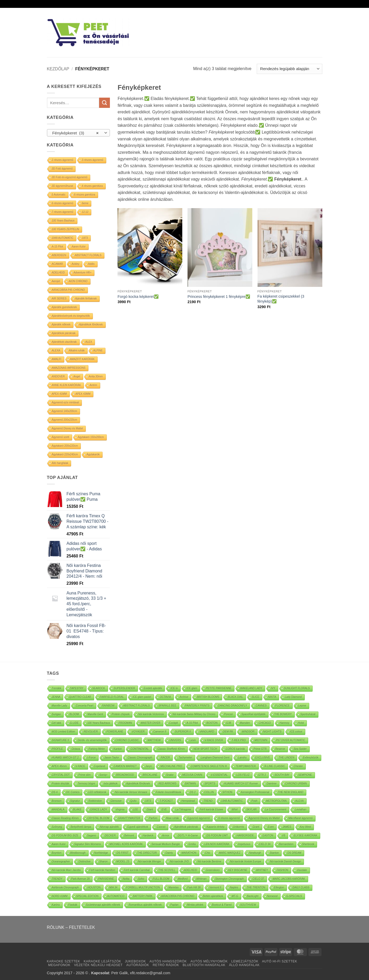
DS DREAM (294, 853)
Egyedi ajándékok (138, 827)
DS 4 (55, 792)
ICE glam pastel (142, 697)
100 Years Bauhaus (63, 221)
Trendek (57, 688)
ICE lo (174, 688)
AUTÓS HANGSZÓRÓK (168, 961)
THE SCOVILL (167, 870)
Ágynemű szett (61, 437)
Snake (170, 775)
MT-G (235, 896)
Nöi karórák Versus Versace (131, 792)
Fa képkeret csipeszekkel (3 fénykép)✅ (281, 299)
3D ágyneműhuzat (63, 186)
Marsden (245, 723)
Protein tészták (61, 784)
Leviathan (301, 810)
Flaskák (73, 905)
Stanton (274, 853)
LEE (136, 810)
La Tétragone (183, 810)
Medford (183, 879)
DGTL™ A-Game (188, 836)
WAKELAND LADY (251, 688)
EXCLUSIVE (263, 758)
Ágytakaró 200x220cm (65, 446)
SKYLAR (252, 810)
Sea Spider (300, 749)
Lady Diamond (293, 697)
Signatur (75, 801)
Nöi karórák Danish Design (285, 862)
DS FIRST (123, 853)
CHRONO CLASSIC (127, 740)
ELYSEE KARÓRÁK (306, 836)
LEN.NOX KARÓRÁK (217, 844)
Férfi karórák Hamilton (102, 870)
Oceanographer (61, 862)
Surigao (56, 714)
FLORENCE (282, 706)
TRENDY (57, 879)
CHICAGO (265, 723)
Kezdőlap (58, 69)
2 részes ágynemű (63, 160)
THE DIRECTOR (147, 853)
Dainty (169, 853)
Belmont (129, 836)
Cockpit (173, 723)
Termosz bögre (87, 784)
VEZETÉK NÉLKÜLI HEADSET (98, 965)
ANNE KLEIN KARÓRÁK (66, 385)
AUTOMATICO (116, 896)
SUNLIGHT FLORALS (297, 688)
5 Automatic (59, 195)
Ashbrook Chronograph (65, 887)
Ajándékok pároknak (64, 333)
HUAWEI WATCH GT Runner (241, 784)
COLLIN (209, 792)
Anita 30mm (96, 376)
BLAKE (77, 810)
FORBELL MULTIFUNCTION (143, 887)
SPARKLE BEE (167, 706)
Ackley (75, 264)
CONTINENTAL (140, 749)
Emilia (192, 844)
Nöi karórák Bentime (209, 862)
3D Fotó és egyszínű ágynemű (70, 177)
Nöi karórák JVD (180, 862)
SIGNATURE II (61, 740)
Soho (141, 879)
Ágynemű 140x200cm (65, 411)
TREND (208, 801)
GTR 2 (262, 775)
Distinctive (85, 862)
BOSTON (212, 723)
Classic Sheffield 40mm (171, 749)
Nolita (126, 879)
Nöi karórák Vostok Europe (246, 862)
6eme (85, 203)
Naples (234, 887)
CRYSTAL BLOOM (98, 818)
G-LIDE (74, 723)
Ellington (279, 887)
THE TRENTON (256, 887)
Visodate (302, 870)
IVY (273, 688)
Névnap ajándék (109, 827)
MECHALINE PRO (171, 766)
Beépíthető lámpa (81, 827)
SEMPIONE (305, 775)
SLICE (256, 697)
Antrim (93, 385)
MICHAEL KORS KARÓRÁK (126, 844)
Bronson (57, 801)
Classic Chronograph (140, 758)
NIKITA (272, 697)
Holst (301, 723)
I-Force (92, 758)
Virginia (120, 810)
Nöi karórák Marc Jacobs (66, 870)
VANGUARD (207, 732)
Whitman (202, 879)
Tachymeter (185, 758)
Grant (256, 827)
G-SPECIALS (294, 896)
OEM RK (228, 732)
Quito (133, 801)
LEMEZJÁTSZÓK (245, 961)
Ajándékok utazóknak (64, 342)
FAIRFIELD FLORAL (112, 697)
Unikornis (239, 827)
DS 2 (193, 792)
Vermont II (215, 887)
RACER (165, 758)
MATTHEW (154, 740)
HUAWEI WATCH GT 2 (65, 758)
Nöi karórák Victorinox (151, 714)
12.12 (85, 212)
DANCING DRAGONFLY (233, 706)
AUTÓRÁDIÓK (138, 965)
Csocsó (161, 827)
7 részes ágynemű (63, 212)
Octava (76, 749)
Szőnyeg (57, 827)
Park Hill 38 (194, 887)
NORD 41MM (60, 896)
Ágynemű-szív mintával (65, 402)
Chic (208, 853)
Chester (298, 766)
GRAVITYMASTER (129, 818)
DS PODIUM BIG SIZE (65, 836)
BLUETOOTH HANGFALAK (204, 965)
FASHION (282, 870)
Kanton (118, 749)
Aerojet (56, 281)
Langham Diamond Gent (215, 758)
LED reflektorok (97, 792)
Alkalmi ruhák (77, 351)
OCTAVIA (165, 697)
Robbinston (95, 801)
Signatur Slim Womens (88, 844)
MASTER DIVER (151, 723)
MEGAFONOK (59, 965)
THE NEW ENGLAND (291, 792)
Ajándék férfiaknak (86, 299)
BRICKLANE (150, 775)
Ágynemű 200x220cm (65, 420)
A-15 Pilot (58, 247)
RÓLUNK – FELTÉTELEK (71, 927)
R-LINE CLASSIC (275, 766)
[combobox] (78, 133)
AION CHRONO (78, 281)
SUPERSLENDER (125, 688)
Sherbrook (308, 844)
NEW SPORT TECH (205, 749)
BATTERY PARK (143, 896)
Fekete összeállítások (169, 792)
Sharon (104, 862)
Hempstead (188, 801)
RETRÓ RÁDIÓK (166, 965)
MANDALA (58, 810)
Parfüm (153, 818)
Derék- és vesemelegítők (92, 740)
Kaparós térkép (216, 827)
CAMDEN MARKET (125, 766)
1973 (85, 238)
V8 (284, 836)
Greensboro (213, 870)
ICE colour (296, 732)
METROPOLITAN (276, 801)
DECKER (110, 836)
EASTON (268, 836)
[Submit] (104, 103)
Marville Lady (60, 706)
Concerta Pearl (85, 706)
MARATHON (189, 853)
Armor (166, 836)
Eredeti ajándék (153, 688)
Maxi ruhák (172, 818)
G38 (229, 723)
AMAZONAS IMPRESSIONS (69, 368)
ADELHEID (58, 273)
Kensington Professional (255, 792)
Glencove (116, 801)
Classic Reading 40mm (65, 818)
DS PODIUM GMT (217, 836)
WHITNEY (262, 870)
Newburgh (255, 853)
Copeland (100, 766)
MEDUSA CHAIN (192, 775)
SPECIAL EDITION (87, 896)
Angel (77, 376)
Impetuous (244, 844)
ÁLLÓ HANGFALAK (244, 965)
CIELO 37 (258, 879)
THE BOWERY (283, 714)
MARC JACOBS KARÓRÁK (289, 879)
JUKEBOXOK (135, 961)
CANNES (261, 706)
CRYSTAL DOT (61, 775)
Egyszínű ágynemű (199, 818)
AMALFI (57, 359)
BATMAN (191, 784)
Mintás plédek (195, 905)
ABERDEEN (59, 255)
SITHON (227, 792)
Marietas (174, 887)
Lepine (302, 706)
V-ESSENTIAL (219, 775)
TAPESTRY (77, 688)
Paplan (175, 905)
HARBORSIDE (245, 836)
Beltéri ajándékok (213, 896)
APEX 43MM (83, 394)
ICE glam (192, 688)
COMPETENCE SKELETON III (209, 766)
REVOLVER (91, 732)
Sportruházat (308, 714)
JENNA (56, 697)
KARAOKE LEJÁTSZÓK (102, 961)
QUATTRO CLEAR (80, 697)
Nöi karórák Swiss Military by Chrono (194, 714)
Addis (91, 264)
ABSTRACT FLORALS (88, 255)
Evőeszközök (311, 758)
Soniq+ (103, 775)
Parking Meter (97, 749)
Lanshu (242, 758)
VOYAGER (138, 732)
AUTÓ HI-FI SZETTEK (280, 961)
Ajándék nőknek (61, 325)
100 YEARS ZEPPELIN (66, 229)
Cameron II (160, 732)
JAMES (287, 827)
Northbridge (101, 853)
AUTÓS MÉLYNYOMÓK (209, 961)
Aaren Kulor (79, 247)
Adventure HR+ (83, 273)
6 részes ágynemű (63, 203)
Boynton (57, 853)
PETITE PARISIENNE (219, 688)
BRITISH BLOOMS (208, 697)
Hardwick (148, 836)
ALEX (89, 342)
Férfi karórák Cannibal (137, 870)
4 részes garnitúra (92, 186)
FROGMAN (125, 723)
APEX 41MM (59, 394)
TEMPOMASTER (246, 766)
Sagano (92, 836)
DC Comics (73, 792)
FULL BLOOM (161, 879)
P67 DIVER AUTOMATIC (290, 740)
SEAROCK (99, 688)
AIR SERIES (59, 299)
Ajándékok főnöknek (91, 325)
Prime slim (85, 775)
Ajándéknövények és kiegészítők (71, 316)
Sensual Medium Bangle (166, 844)
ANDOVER (58, 376)
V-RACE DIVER (214, 740)
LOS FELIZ (243, 775)
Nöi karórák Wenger (150, 862)
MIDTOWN (261, 740)
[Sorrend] (289, 69)
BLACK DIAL (236, 697)
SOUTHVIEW (248, 905)
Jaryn (149, 766)
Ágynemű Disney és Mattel (68, 428)
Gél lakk (57, 723)
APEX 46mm (59, 766)
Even (271, 827)
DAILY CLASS (301, 887)
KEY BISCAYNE (238, 870)
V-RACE (80, 766)
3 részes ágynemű (93, 160)
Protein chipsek (121, 714)
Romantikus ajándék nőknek (145, 905)
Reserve (280, 749)
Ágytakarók (93, 454)
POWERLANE (115, 732)
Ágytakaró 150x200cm (91, 437)
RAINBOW (108, 706)
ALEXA (56, 351)
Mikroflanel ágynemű (301, 818)
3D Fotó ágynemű (62, 169)
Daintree (272, 784)
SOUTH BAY (282, 775)
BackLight (253, 896)
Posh (255, 801)
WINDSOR (248, 732)
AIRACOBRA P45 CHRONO (68, 290)
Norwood (272, 896)
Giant (150, 810)
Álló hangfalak (60, 463)
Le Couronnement (276, 810)
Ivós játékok (111, 784)
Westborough (78, 853)
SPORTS (210, 784)
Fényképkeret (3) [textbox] (75, 133)
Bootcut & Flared (222, 905)
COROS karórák (235, 749)
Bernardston (286, 844)
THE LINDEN (287, 758)
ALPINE (98, 351)
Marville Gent (95, 714)
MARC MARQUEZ (230, 853)
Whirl (235, 810)
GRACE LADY (99, 810)
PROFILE (58, 749)
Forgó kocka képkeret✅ (138, 297)
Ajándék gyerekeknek (65, 307)
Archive (184, 697)
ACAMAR (58, 264)
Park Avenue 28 (81, 879)
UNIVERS (175, 740)
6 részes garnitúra (85, 195)
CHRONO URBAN (296, 784)
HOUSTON (94, 887)
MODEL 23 (123, 862)
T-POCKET (166, 801)
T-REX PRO (239, 740)
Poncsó (228, 714)
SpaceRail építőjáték (254, 714)
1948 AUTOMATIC (63, 238)
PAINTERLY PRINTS (197, 706)
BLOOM (74, 714)
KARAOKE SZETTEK (64, 961)
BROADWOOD (125, 775)
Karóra (56, 905)
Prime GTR (260, 749)
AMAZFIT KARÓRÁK (82, 359)
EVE (164, 810)
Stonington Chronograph (230, 879)
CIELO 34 (265, 844)
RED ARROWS (168, 784)
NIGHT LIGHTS (272, 732)
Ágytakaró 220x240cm (65, 454)
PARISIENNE (106, 879)
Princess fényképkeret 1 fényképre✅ (219, 297)
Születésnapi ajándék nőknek (103, 905)
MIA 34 (113, 887)
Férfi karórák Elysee (212, 810)
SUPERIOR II (183, 732)
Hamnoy (284, 723)
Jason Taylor (112, 758)
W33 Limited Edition (64, 732)
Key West (306, 827)
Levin (193, 740)
